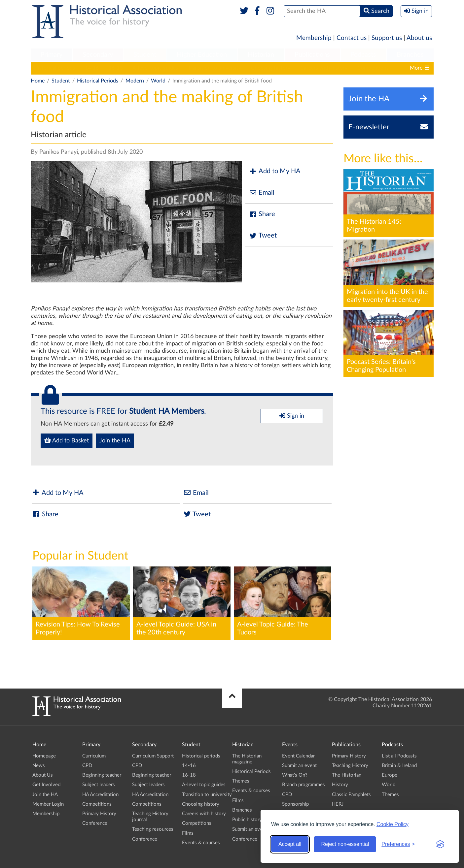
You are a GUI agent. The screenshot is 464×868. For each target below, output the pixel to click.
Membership (314, 38)
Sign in (292, 416)
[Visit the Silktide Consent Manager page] (440, 844)
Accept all (290, 844)
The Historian (347, 775)
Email (262, 193)
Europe (390, 775)
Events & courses (201, 843)
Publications (312, 55)
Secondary (98, 55)
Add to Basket (67, 440)
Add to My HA (275, 171)
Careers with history (324, 68)
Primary (51, 55)
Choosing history (271, 68)
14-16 (92, 68)
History (340, 785)
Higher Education (202, 55)
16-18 (116, 68)
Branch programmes (303, 785)
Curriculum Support (153, 756)
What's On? (295, 775)
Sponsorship (295, 804)
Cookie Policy (393, 824)
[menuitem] (52, 55)
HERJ (338, 804)
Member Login (48, 804)
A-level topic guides (155, 68)
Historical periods (54, 68)
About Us (43, 775)
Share (262, 214)
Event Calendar (298, 756)
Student (145, 55)
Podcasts (363, 55)
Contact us (352, 38)
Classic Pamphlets (351, 795)
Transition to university (214, 68)
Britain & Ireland (399, 766)
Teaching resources (153, 829)
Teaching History (350, 766)
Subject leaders (99, 785)
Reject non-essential (345, 844)
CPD (87, 766)
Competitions (373, 68)
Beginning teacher (102, 775)
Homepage (44, 756)
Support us (387, 38)
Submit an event (250, 829)
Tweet (263, 236)
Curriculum (94, 756)
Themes (241, 781)
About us (419, 38)
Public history (247, 820)
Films (188, 833)
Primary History (99, 814)
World (158, 81)
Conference (95, 823)
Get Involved (46, 785)
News (39, 766)
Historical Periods (98, 81)
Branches (410, 55)
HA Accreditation (100, 795)
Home (38, 81)
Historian (261, 55)
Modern (135, 81)
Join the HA (115, 441)
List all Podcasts (399, 756)
